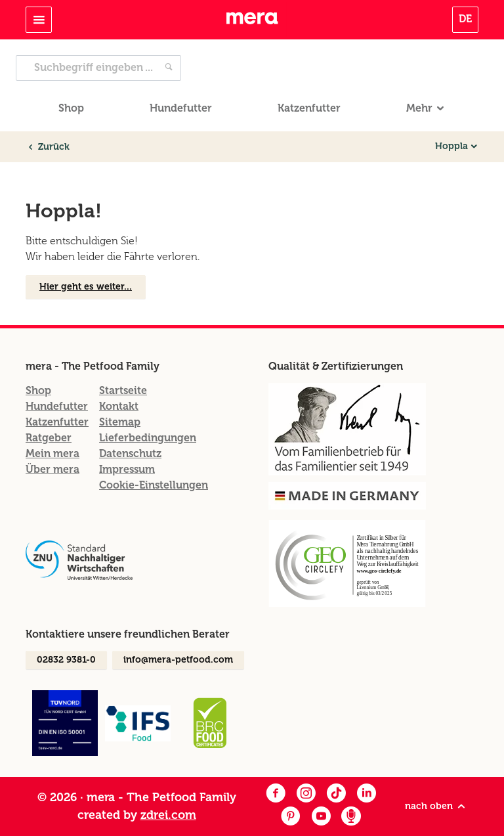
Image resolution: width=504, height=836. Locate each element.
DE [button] (465, 19)
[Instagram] (306, 794)
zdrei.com (168, 815)
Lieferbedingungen (148, 438)
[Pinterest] (291, 817)
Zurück (48, 147)
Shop (71, 108)
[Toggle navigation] (39, 20)
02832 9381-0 (66, 660)
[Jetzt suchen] (169, 68)
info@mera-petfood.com (178, 660)
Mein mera (52, 453)
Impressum (127, 469)
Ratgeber (49, 438)
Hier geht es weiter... (86, 287)
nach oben (436, 806)
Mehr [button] (419, 108)
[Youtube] (321, 817)
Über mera (52, 469)
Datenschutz (130, 453)
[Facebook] (276, 794)
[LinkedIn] (366, 794)
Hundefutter (181, 108)
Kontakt (119, 406)
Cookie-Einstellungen (154, 485)
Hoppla (451, 146)
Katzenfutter (309, 108)
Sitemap (120, 422)
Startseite (123, 390)
